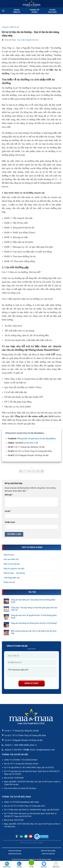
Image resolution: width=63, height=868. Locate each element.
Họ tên (8, 511)
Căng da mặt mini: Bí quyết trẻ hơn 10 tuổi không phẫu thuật (34, 616)
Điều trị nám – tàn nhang (14, 573)
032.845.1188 (32, 443)
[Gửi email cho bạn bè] (34, 471)
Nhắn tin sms (56, 864)
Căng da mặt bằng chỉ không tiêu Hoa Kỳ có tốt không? (34, 623)
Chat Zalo (19, 864)
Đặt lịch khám (7, 864)
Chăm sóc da (14, 27)
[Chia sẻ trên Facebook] (25, 471)
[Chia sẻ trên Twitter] (29, 471)
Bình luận (9, 495)
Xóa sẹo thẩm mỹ (11, 559)
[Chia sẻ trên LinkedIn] (42, 471)
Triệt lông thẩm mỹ (12, 578)
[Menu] (3, 11)
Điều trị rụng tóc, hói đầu (14, 569)
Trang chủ (5, 27)
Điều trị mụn (9, 555)
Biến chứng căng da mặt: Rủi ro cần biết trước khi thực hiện (34, 632)
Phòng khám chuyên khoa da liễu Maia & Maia (34, 859)
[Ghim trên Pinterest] (38, 471)
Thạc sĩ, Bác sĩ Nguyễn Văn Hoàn (28, 40)
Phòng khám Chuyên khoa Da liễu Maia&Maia (36, 439)
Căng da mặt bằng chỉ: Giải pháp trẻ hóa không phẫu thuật (33, 601)
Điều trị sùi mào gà (12, 564)
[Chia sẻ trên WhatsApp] (21, 471)
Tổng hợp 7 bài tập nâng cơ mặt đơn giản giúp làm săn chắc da (34, 609)
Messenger (44, 864)
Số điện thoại (10, 522)
